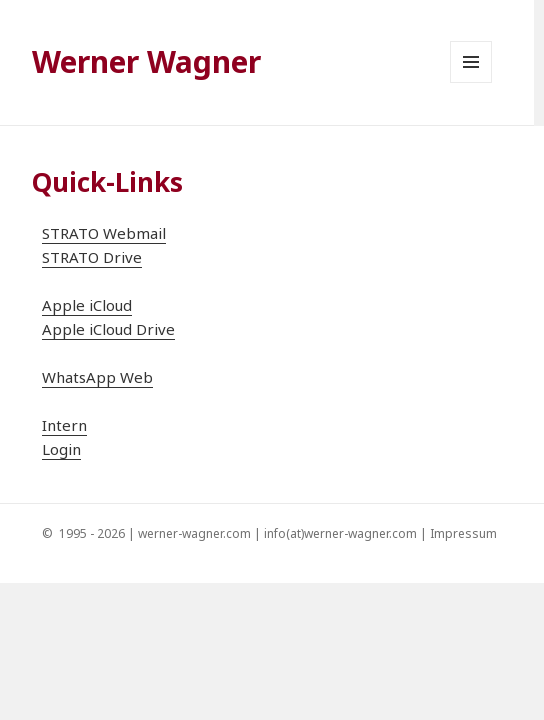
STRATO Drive (92, 257)
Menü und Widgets (471, 82)
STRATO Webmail (104, 233)
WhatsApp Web (97, 377)
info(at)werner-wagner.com (340, 533)
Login (61, 449)
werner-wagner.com (194, 533)
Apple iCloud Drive (108, 329)
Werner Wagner (146, 61)
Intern (64, 425)
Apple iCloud (87, 305)
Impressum (463, 533)
